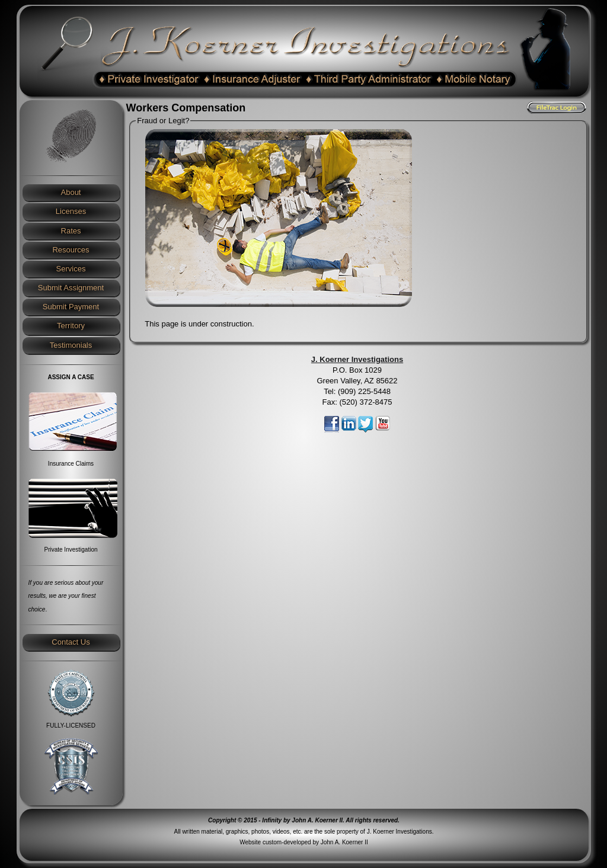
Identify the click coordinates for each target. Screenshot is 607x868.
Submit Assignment (71, 288)
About (71, 192)
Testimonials (71, 345)
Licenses (71, 211)
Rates (71, 231)
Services (71, 269)
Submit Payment (71, 307)
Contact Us (71, 642)
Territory (71, 326)
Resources (71, 250)
